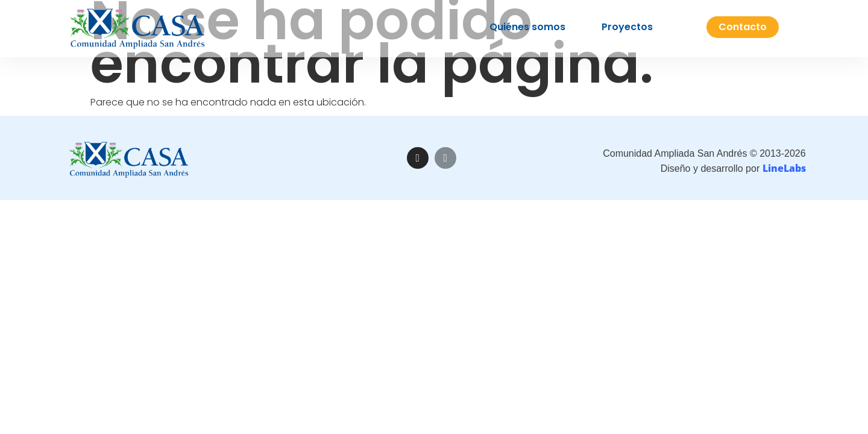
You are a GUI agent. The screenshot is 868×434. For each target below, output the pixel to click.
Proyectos (627, 23)
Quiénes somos (527, 23)
